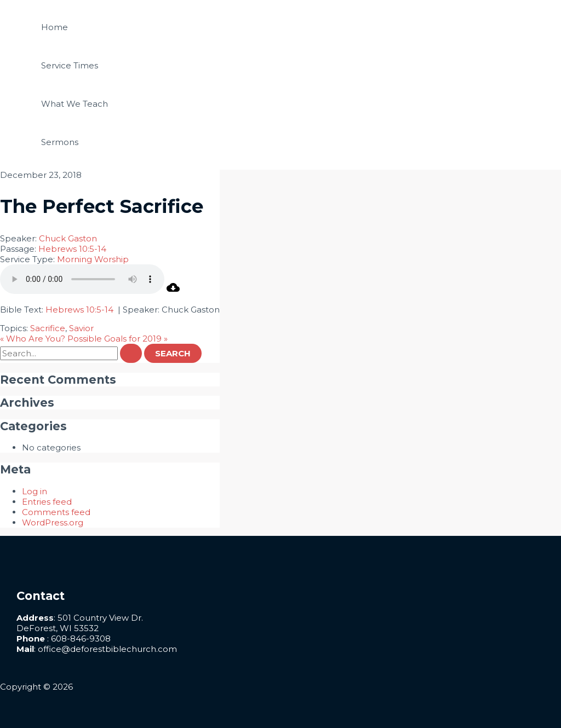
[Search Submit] (131, 353)
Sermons (60, 142)
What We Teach (75, 104)
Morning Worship (93, 259)
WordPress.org (53, 522)
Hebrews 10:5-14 (72, 249)
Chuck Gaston (68, 238)
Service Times (70, 65)
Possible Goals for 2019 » (118, 339)
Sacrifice (48, 328)
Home (55, 27)
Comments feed (56, 512)
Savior (81, 328)
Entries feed (47, 502)
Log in (35, 491)
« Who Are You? (33, 339)
